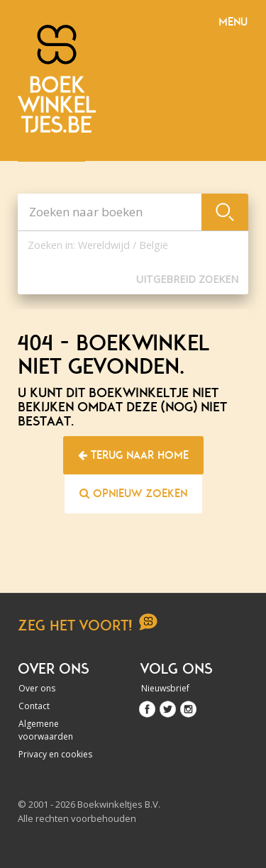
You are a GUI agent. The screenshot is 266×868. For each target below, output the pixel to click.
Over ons (37, 688)
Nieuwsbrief (165, 688)
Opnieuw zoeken (133, 494)
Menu (233, 22)
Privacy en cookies (55, 754)
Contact (34, 706)
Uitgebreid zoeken (187, 279)
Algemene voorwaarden (46, 730)
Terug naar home (133, 455)
